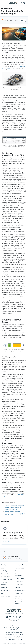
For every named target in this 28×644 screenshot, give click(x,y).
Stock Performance (20, 571)
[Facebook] (17, 617)
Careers (18, 587)
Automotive (9, 551)
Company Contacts (6, 580)
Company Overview (6, 574)
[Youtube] (10, 617)
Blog (2, 593)
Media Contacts (5, 596)
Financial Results (20, 568)
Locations (4, 568)
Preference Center (8, 637)
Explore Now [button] (7, 542)
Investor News (19, 581)
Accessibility (14, 625)
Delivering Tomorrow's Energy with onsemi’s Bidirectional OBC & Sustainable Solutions (14, 508)
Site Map (21, 635)
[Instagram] (20, 617)
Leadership (4, 571)
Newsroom (4, 587)
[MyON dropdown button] (25, 3)
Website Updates (10, 639)
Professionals (19, 593)
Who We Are (18, 599)
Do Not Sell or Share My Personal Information (14, 629)
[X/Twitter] (14, 617)
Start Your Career (20, 590)
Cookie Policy (8, 635)
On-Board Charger (20, 551)
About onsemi (5, 565)
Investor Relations (21, 565)
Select (22, 20)
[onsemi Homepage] (13, 3)
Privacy (15, 635)
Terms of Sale (18, 632)
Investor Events (19, 578)
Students (17, 596)
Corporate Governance (18, 575)
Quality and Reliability (4, 583)
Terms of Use (9, 632)
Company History (6, 577)
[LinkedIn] (7, 617)
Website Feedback (19, 637)
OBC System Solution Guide (12, 511)
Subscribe (19, 639)
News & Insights (5, 590)
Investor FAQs (19, 584)
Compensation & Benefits (20, 603)
